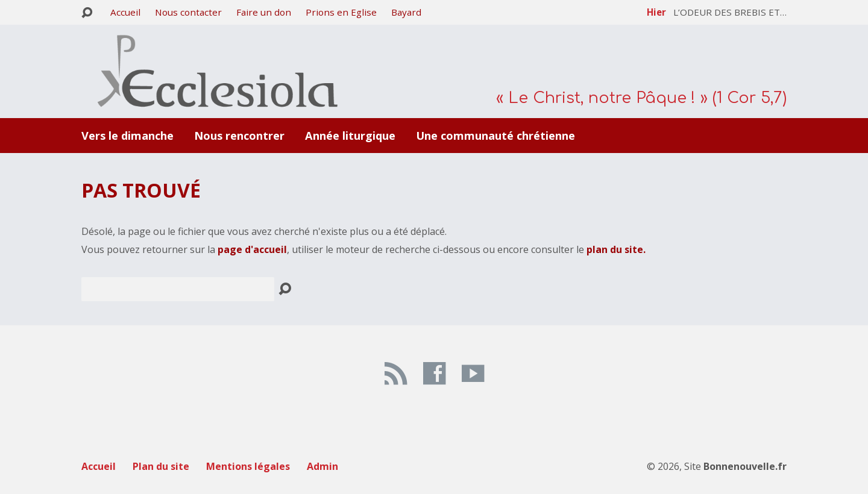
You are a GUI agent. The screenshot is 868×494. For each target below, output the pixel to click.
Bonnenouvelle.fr (745, 466)
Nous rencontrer (239, 136)
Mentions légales (248, 466)
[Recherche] (178, 289)
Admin (322, 466)
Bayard (406, 12)
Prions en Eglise (341, 12)
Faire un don (264, 12)
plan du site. (616, 249)
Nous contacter (188, 12)
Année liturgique (350, 136)
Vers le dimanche (127, 136)
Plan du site (161, 466)
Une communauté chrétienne (495, 136)
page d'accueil (252, 249)
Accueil (125, 12)
